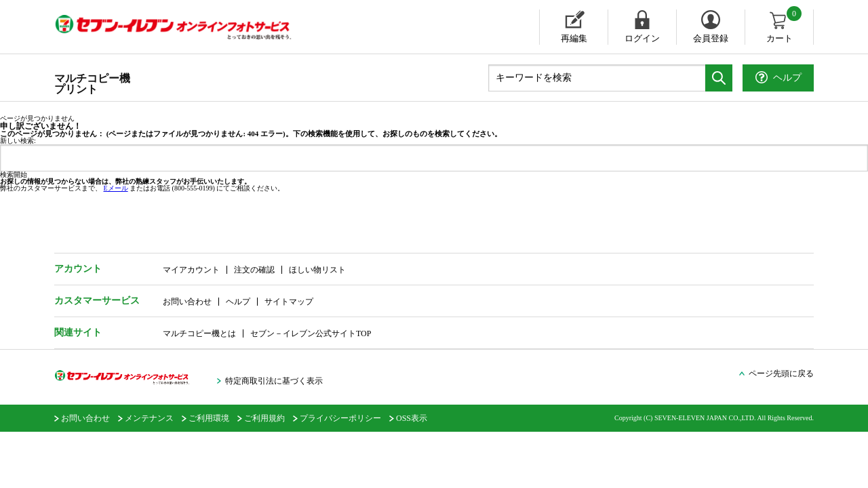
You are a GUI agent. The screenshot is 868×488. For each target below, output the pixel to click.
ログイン (642, 38)
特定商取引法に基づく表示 (274, 381)
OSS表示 (412, 418)
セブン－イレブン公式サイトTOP (311, 333)
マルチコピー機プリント (92, 84)
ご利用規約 (264, 418)
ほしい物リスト (317, 270)
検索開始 (14, 175)
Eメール (116, 188)
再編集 (574, 38)
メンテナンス (149, 418)
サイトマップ (289, 302)
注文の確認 (254, 270)
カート (785, 26)
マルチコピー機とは (199, 333)
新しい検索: (18, 141)
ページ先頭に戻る (781, 373)
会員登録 (711, 38)
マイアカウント (191, 270)
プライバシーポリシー (340, 418)
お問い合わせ (187, 302)
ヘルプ (238, 302)
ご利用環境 (209, 418)
